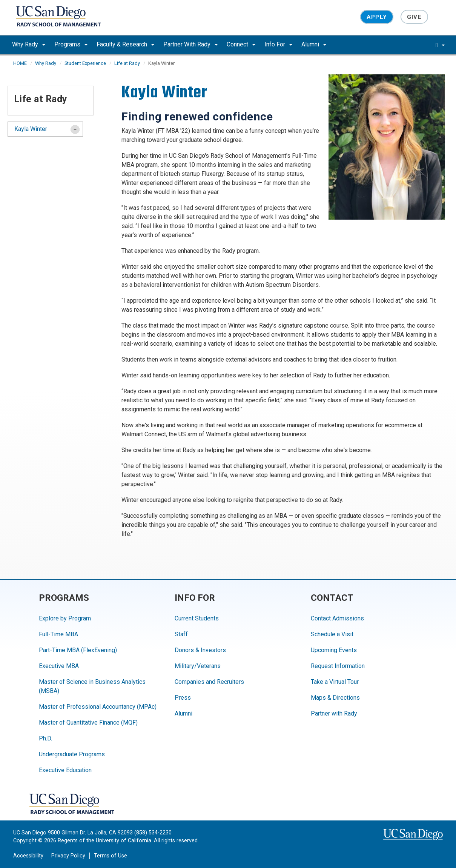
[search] (440, 45)
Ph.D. (45, 738)
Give (414, 17)
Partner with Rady (334, 713)
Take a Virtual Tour (335, 682)
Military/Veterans (198, 666)
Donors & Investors (200, 650)
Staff (181, 634)
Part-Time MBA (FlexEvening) (78, 650)
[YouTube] (167, 801)
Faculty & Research (125, 44)
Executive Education (65, 770)
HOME (20, 63)
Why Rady (29, 44)
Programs (71, 44)
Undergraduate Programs (72, 754)
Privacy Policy (68, 856)
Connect (241, 44)
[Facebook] (184, 801)
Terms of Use (111, 856)
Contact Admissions (337, 618)
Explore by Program (65, 618)
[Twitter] (201, 801)
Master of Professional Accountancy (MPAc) (98, 707)
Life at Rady (127, 63)
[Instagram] (150, 801)
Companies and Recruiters (209, 682)
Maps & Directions (335, 698)
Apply (377, 17)
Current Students (197, 618)
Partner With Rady (190, 44)
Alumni (314, 44)
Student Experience (85, 63)
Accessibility (28, 856)
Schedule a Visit (332, 634)
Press (183, 698)
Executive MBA (59, 666)
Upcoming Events (334, 650)
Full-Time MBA (58, 634)
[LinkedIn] (133, 801)
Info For (278, 44)
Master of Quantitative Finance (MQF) (88, 723)
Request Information (338, 666)
